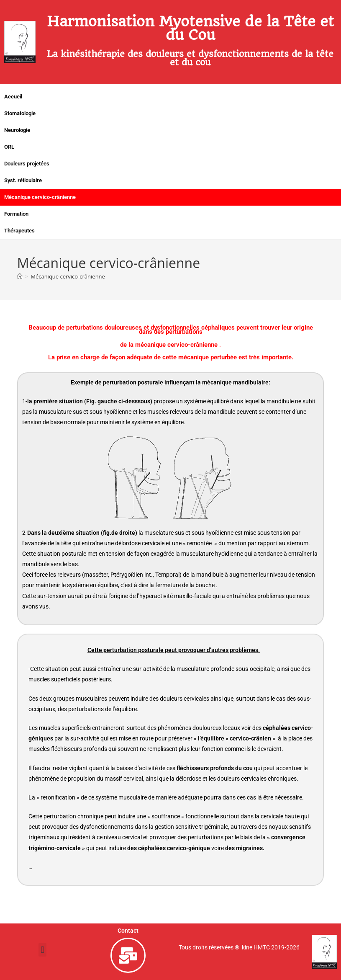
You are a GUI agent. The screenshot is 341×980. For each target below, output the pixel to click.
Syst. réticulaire (23, 180)
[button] (42, 950)
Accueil (13, 97)
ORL (9, 147)
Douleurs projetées (27, 164)
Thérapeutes (19, 231)
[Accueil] (20, 276)
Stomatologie (20, 113)
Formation (16, 214)
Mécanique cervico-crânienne (40, 197)
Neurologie (17, 130)
